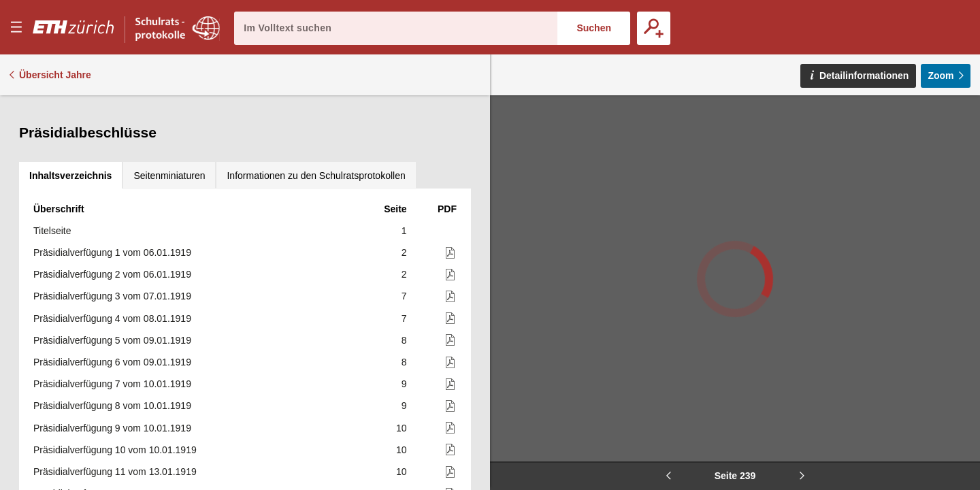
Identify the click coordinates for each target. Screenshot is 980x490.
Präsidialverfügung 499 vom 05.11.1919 (122, 169)
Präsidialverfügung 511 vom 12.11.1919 (118, 432)
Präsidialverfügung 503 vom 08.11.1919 (118, 257)
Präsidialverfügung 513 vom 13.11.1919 (118, 476)
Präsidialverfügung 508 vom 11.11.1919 (118, 366)
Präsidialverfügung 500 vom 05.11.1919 (118, 191)
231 (398, 169)
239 (398, 213)
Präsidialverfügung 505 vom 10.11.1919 (118, 301)
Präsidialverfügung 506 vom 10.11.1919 (118, 323)
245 (398, 432)
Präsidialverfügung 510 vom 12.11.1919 (118, 410)
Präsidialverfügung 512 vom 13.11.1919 (118, 454)
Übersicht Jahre (55, 75)
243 (398, 366)
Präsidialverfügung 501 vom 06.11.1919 (118, 213)
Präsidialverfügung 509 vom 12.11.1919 (118, 389)
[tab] (70, 109)
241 (398, 279)
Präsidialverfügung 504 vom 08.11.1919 (118, 279)
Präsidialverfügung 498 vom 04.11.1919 (118, 148)
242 (398, 323)
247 (398, 454)
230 (398, 125)
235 (398, 191)
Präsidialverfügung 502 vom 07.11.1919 (118, 235)
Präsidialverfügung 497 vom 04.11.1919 (118, 125)
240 (398, 235)
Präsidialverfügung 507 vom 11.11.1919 (118, 344)
